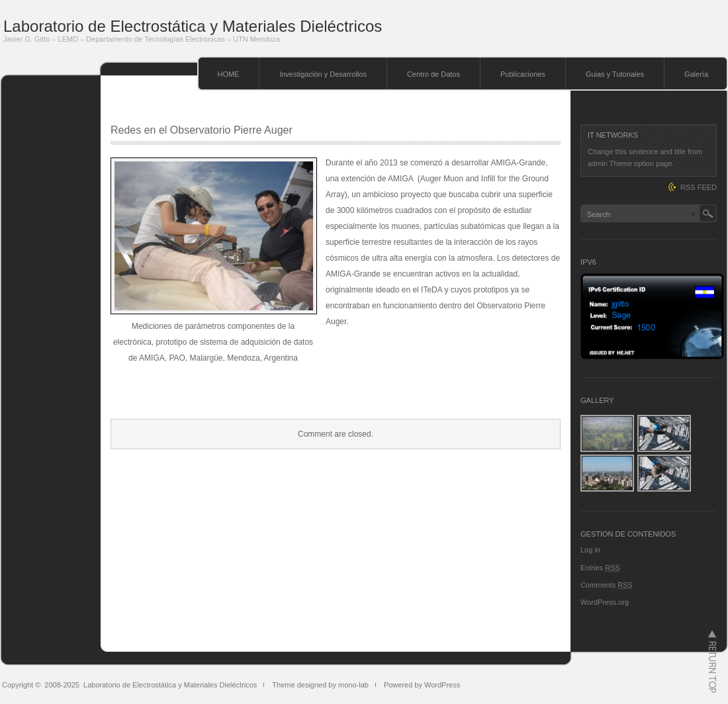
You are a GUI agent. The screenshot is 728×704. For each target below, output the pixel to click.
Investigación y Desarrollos (323, 74)
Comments (607, 585)
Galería (696, 74)
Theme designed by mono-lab (320, 685)
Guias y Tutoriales (615, 74)
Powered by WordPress (422, 685)
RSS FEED (699, 187)
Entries (600, 568)
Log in (590, 550)
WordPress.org (605, 602)
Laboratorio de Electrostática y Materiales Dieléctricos (193, 26)
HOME (228, 74)
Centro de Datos (433, 74)
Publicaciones (523, 74)
